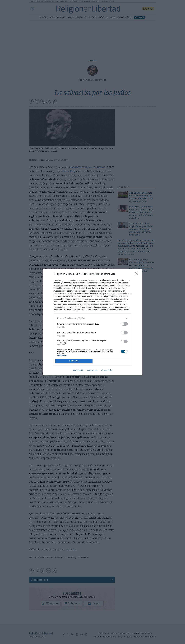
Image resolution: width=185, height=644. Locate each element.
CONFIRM (74, 361)
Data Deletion (78, 370)
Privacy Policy (107, 370)
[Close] (137, 274)
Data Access (92, 370)
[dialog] (92, 322)
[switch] (124, 324)
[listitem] (92, 318)
